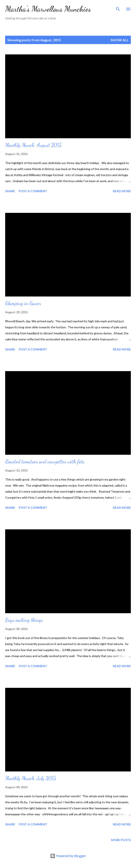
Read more (122, 191)
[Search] (118, 8)
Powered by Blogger (68, 856)
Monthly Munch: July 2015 (31, 778)
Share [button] (10, 191)
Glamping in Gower (23, 303)
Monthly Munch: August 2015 (33, 145)
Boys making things (24, 620)
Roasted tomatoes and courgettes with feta (45, 462)
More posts (121, 840)
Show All (120, 40)
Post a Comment (33, 191)
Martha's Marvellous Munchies (48, 9)
